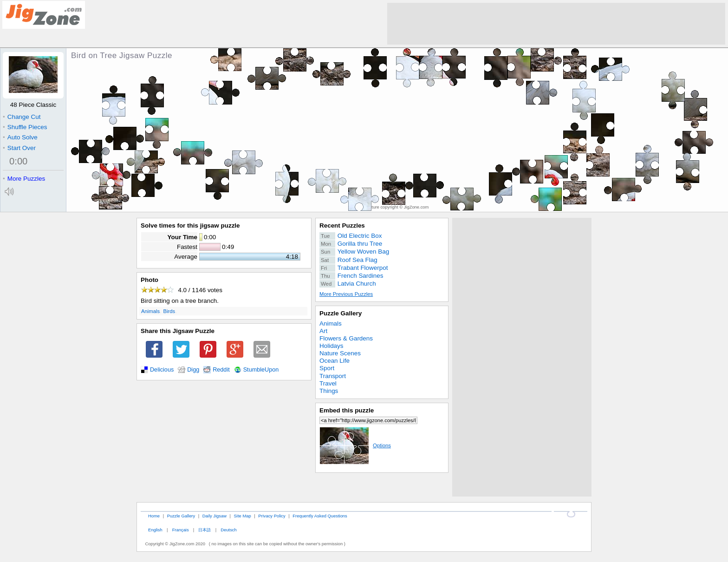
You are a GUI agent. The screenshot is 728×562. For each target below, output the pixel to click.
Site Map (243, 516)
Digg (193, 370)
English (155, 530)
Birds (169, 311)
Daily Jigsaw (214, 516)
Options (355, 445)
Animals (150, 311)
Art (323, 331)
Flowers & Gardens (346, 338)
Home (154, 516)
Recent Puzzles (342, 225)
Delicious (162, 370)
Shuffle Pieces (25, 127)
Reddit (221, 370)
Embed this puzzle (347, 410)
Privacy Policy (272, 516)
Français (181, 530)
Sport (327, 368)
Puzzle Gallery (341, 313)
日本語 (205, 530)
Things (329, 391)
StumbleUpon (261, 370)
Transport (333, 376)
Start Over (19, 148)
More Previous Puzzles (346, 294)
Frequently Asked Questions (320, 516)
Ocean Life (335, 361)
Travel (328, 383)
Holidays (331, 346)
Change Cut (22, 117)
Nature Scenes (340, 353)
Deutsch (228, 530)
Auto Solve (20, 137)
